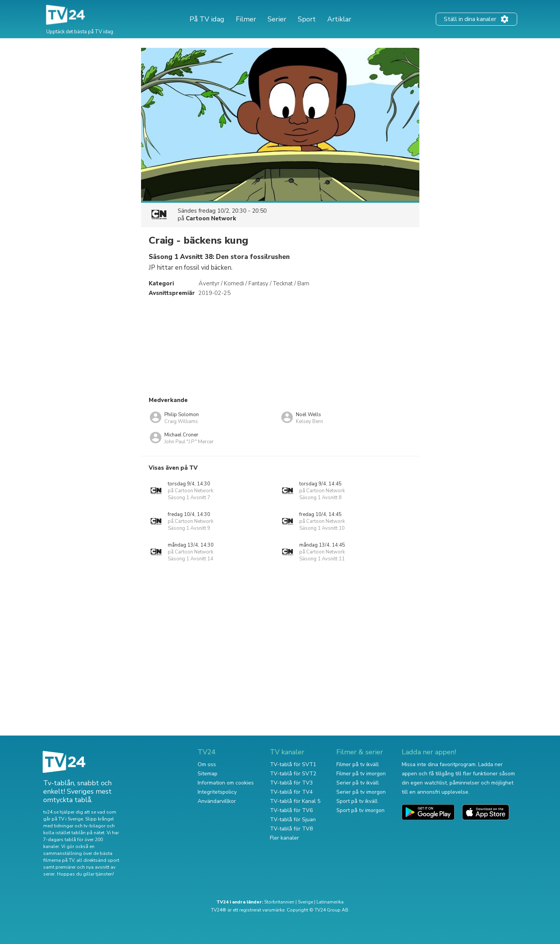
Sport (307, 19)
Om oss (207, 764)
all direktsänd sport (98, 860)
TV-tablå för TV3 (291, 783)
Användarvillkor (217, 801)
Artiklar (339, 19)
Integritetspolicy (217, 792)
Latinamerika (330, 902)
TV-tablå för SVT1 (293, 764)
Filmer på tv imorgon (361, 774)
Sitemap (208, 774)
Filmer (246, 19)
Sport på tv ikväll (357, 801)
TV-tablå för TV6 (291, 810)
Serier (277, 19)
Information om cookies (226, 783)
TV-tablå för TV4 (291, 792)
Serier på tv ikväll (358, 783)
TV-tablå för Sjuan (293, 819)
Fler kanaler (284, 838)
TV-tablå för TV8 (291, 829)
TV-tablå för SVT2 (293, 774)
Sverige (305, 902)
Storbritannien (279, 902)
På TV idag (207, 19)
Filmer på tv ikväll (358, 764)
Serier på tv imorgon (361, 792)
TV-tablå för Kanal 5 (295, 801)
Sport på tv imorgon (360, 810)
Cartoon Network (211, 218)
